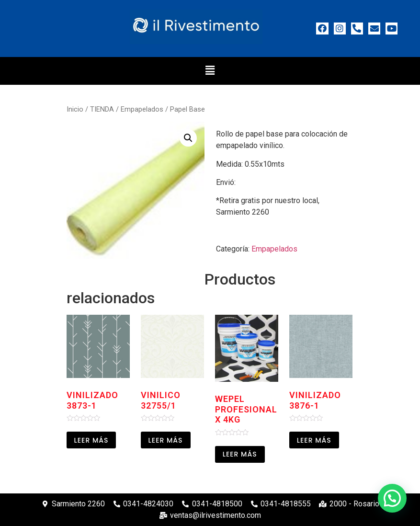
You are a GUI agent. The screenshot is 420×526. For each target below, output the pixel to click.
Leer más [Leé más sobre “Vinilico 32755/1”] (166, 440)
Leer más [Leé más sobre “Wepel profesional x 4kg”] (240, 454)
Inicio (75, 109)
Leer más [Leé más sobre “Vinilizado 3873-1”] (91, 440)
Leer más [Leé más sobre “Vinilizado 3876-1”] (314, 440)
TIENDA (102, 109)
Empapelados (142, 109)
